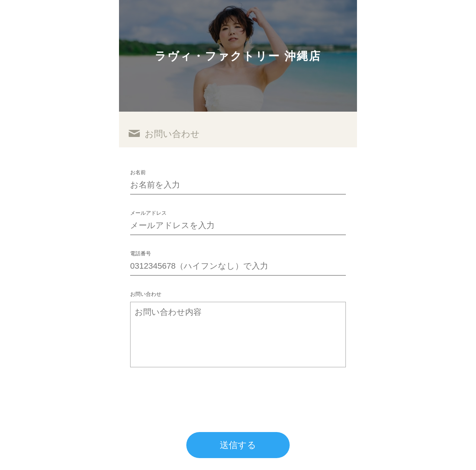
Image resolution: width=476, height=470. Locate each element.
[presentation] (187, 393)
